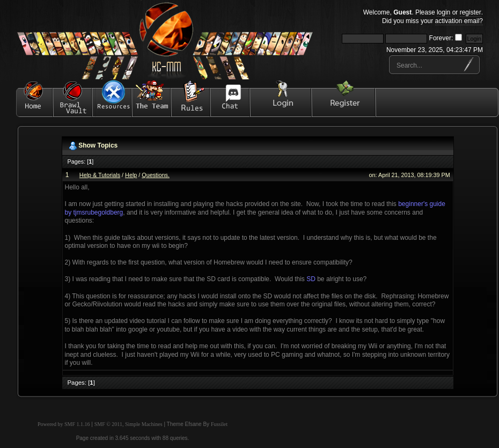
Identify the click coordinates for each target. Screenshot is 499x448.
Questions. (156, 175)
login (443, 12)
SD (311, 279)
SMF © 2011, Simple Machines (129, 424)
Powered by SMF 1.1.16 (64, 424)
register (471, 12)
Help (131, 175)
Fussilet (219, 424)
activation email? (459, 21)
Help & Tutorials (100, 175)
